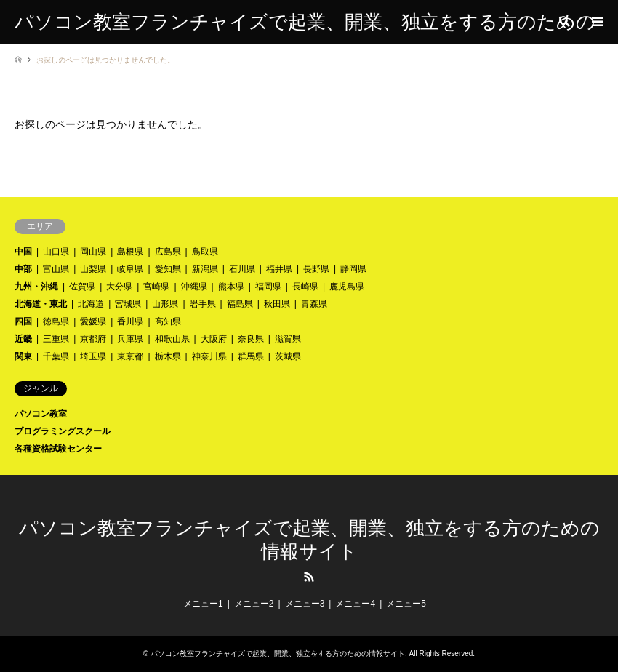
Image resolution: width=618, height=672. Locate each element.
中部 (23, 269)
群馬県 (251, 356)
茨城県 (288, 356)
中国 (23, 252)
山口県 (56, 252)
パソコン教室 (41, 414)
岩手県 (203, 304)
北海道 (91, 304)
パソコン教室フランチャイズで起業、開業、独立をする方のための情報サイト (278, 653)
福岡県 (268, 287)
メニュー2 (254, 604)
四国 (23, 321)
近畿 (23, 339)
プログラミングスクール (63, 431)
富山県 (56, 269)
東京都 (130, 356)
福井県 (279, 269)
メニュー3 (305, 604)
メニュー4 (355, 604)
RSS (309, 577)
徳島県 (56, 321)
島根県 (130, 252)
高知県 (168, 321)
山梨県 (93, 269)
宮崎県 (156, 287)
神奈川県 (209, 356)
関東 (23, 356)
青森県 (314, 304)
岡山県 (93, 252)
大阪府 (214, 339)
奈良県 (251, 339)
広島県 (168, 252)
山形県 (165, 304)
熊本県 (231, 287)
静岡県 (353, 269)
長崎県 (305, 287)
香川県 (130, 321)
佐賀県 (82, 287)
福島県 (240, 304)
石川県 (242, 269)
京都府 (93, 339)
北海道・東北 (41, 304)
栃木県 (168, 356)
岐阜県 (130, 269)
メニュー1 (203, 604)
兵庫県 (130, 339)
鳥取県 (205, 252)
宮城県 (128, 304)
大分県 (119, 287)
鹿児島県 (347, 287)
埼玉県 (93, 356)
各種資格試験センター (58, 449)
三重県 (56, 339)
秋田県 (277, 304)
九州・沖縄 (36, 287)
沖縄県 (194, 287)
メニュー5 (406, 604)
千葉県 (56, 356)
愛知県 (168, 269)
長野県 (316, 269)
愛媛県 (93, 321)
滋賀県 (288, 339)
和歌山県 (172, 339)
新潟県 (205, 269)
